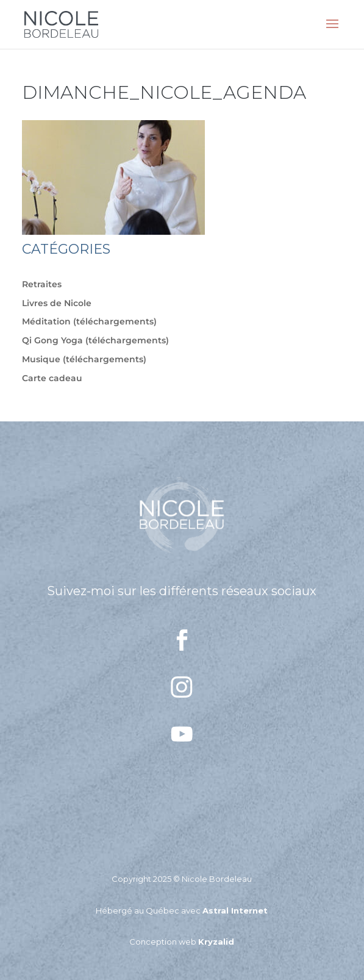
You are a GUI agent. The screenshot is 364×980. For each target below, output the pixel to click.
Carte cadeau (52, 378)
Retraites (42, 284)
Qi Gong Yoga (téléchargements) (95, 340)
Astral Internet (235, 910)
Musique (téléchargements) (84, 359)
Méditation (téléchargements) (89, 321)
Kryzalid (216, 942)
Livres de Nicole (57, 303)
